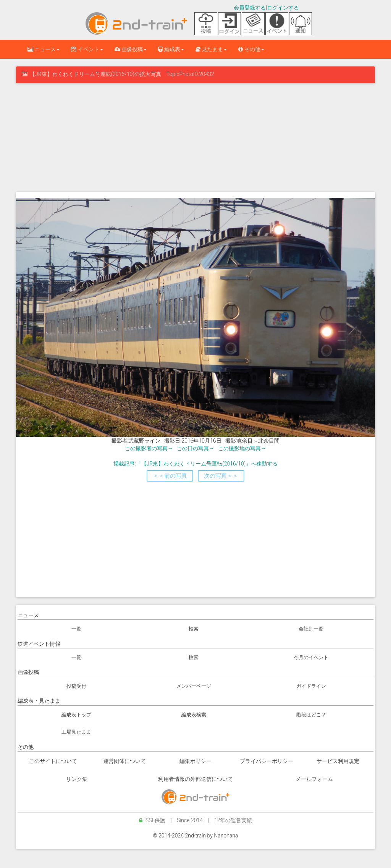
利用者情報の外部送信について (195, 779)
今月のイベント (311, 657)
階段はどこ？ (311, 715)
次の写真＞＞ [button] (221, 476)
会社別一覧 (311, 629)
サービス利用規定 (338, 761)
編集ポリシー (195, 761)
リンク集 (77, 779)
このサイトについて (53, 761)
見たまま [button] (211, 49)
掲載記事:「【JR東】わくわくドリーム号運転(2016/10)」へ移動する (196, 464)
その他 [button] (251, 49)
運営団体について (124, 761)
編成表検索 (194, 715)
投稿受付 (76, 686)
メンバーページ (194, 686)
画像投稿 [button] (131, 49)
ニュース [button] (44, 49)
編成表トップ (76, 715)
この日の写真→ (195, 448)
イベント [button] (87, 49)
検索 (194, 629)
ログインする (283, 8)
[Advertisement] (195, 137)
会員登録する (250, 8)
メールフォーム (314, 779)
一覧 (76, 629)
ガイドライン (311, 686)
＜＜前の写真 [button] (170, 476)
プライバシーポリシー (267, 761)
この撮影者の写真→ (149, 448)
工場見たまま (76, 732)
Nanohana (226, 836)
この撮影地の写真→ (242, 448)
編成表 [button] (171, 49)
